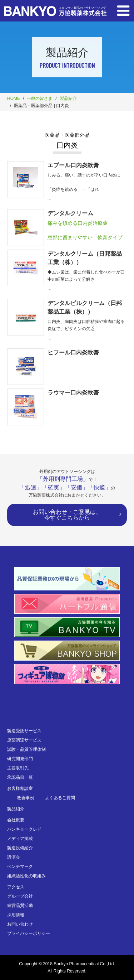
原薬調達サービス (24, 740)
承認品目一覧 (20, 777)
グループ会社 (20, 896)
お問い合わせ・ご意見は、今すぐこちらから (67, 515)
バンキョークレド (24, 829)
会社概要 (16, 820)
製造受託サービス (24, 731)
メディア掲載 (20, 839)
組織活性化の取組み (26, 876)
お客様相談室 (20, 788)
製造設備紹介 (20, 848)
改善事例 (26, 798)
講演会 (14, 857)
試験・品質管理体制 (26, 749)
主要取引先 (18, 768)
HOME (14, 98)
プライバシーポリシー (29, 933)
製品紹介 (68, 98)
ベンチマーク (20, 866)
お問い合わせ (20, 924)
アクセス (16, 887)
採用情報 (16, 915)
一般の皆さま (40, 98)
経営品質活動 (20, 906)
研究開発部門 (20, 759)
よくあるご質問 (60, 798)
